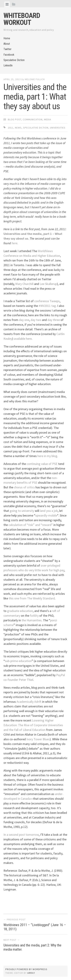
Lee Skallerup (48, 284)
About (7, 44)
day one (24, 320)
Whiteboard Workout (22, 19)
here (15, 243)
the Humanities (32, 620)
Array (31, 973)
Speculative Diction (14, 60)
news (18, 128)
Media (48, 119)
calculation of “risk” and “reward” (31, 525)
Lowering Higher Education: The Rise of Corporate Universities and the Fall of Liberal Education (33, 725)
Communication (33, 119)
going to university (22, 511)
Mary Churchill (24, 284)
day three (54, 320)
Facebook (9, 55)
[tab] (7, 4)
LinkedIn (8, 65)
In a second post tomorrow (21, 835)
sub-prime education (18, 661)
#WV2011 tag (47, 306)
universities (58, 128)
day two (36, 320)
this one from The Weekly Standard (32, 598)
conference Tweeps (47, 301)
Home (7, 38)
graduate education (20, 611)
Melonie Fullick (35, 79)
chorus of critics (24, 487)
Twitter (7, 49)
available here (23, 339)
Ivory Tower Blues (38, 739)
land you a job (49, 511)
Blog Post (15, 119)
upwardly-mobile (46, 515)
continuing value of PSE (42, 464)
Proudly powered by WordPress (26, 969)
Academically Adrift (29, 702)
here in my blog (47, 456)
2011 (11, 128)
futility (34, 616)
